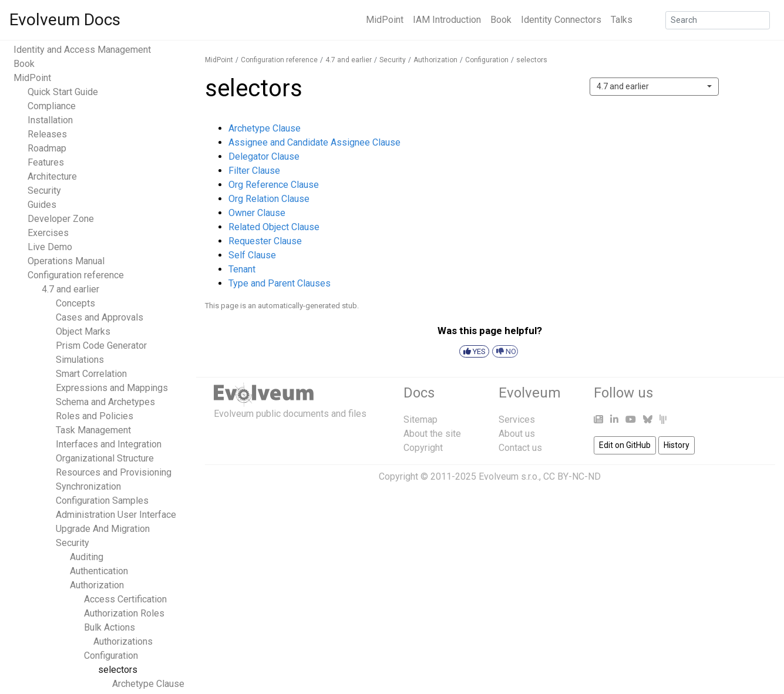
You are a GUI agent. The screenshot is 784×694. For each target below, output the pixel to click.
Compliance (52, 106)
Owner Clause (257, 213)
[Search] (718, 20)
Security (44, 191)
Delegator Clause (264, 156)
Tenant (242, 269)
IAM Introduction (447, 20)
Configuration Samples (102, 501)
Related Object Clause (274, 227)
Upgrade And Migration (103, 529)
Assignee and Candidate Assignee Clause (314, 142)
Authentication (99, 571)
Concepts (75, 303)
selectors (118, 670)
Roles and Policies (95, 416)
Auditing (87, 557)
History (677, 445)
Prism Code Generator (101, 346)
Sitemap (420, 420)
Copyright (423, 448)
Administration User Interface (116, 515)
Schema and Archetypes (105, 402)
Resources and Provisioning (114, 472)
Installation (50, 120)
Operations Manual (66, 261)
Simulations (80, 360)
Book (501, 20)
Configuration (111, 656)
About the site (432, 434)
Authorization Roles (124, 613)
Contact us (520, 448)
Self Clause (252, 255)
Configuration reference (76, 275)
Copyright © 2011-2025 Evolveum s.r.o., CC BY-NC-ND (490, 476)
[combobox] (654, 87)
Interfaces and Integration (109, 444)
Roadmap (47, 148)
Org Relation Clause (269, 199)
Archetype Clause (148, 684)
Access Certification (125, 599)
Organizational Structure (105, 458)
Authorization (97, 585)
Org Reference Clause (274, 185)
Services (517, 420)
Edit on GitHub (625, 445)
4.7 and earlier (70, 289)
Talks (622, 20)
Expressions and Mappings (112, 388)
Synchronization (88, 486)
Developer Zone (61, 219)
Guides (42, 205)
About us (517, 434)
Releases (47, 134)
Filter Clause (254, 171)
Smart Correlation (91, 374)
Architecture (52, 176)
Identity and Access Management (82, 50)
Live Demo (50, 247)
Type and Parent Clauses (280, 283)
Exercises (48, 233)
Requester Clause (265, 241)
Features (46, 162)
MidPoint (385, 20)
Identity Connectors (561, 20)
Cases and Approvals (100, 317)
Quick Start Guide (63, 92)
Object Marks (83, 331)
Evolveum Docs (65, 20)
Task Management (93, 430)
